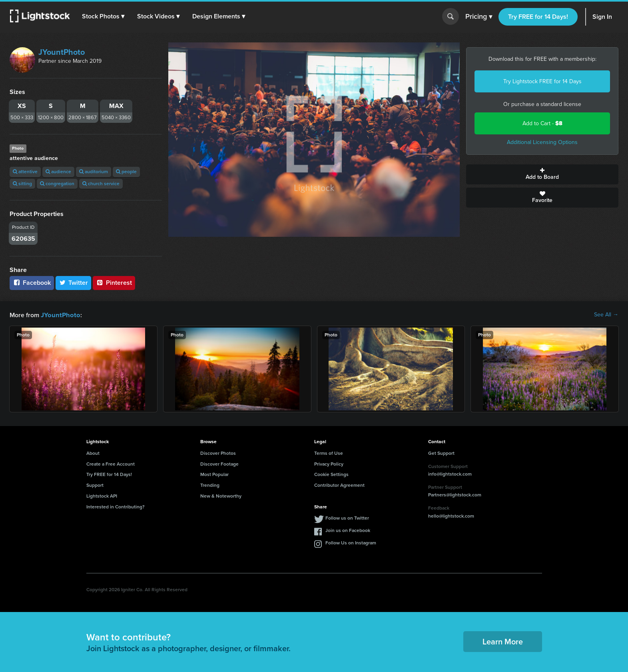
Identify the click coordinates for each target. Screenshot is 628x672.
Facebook (32, 283)
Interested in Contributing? (116, 506)
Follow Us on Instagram (351, 542)
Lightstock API (102, 496)
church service (101, 184)
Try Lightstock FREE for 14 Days (542, 81)
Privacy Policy (329, 464)
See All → (606, 315)
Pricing (479, 17)
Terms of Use (329, 453)
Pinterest (114, 283)
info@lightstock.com (450, 474)
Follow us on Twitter (347, 518)
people (126, 172)
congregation (57, 184)
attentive (25, 172)
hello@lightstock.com (451, 516)
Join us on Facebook (348, 530)
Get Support (441, 453)
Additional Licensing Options (542, 142)
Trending (210, 485)
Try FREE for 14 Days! (538, 17)
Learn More (503, 641)
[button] (104, 16)
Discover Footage (219, 464)
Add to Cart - (542, 123)
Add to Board (542, 174)
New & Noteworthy (221, 496)
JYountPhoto (62, 52)
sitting (22, 184)
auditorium (94, 172)
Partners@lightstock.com (455, 494)
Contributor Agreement (339, 485)
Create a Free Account (111, 464)
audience (58, 172)
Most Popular (214, 474)
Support (95, 485)
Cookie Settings (331, 474)
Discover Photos (218, 453)
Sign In (602, 17)
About (93, 453)
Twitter (74, 283)
